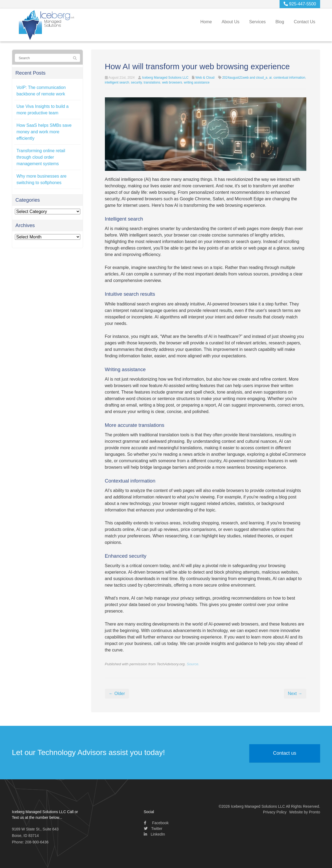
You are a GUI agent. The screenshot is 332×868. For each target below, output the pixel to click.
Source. (193, 664)
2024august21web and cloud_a (245, 78)
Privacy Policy (275, 812)
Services (257, 22)
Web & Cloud (205, 78)
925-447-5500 (300, 4)
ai (270, 78)
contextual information (289, 78)
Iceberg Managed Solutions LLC (165, 78)
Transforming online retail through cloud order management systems (41, 157)
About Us (231, 22)
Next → (295, 694)
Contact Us (305, 22)
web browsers (172, 82)
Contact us (285, 753)
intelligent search (117, 82)
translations (152, 82)
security (136, 82)
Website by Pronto (305, 812)
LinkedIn (155, 834)
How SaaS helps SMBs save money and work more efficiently (44, 132)
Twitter (153, 829)
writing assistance (197, 82)
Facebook (156, 823)
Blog (280, 22)
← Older (117, 694)
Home (206, 22)
